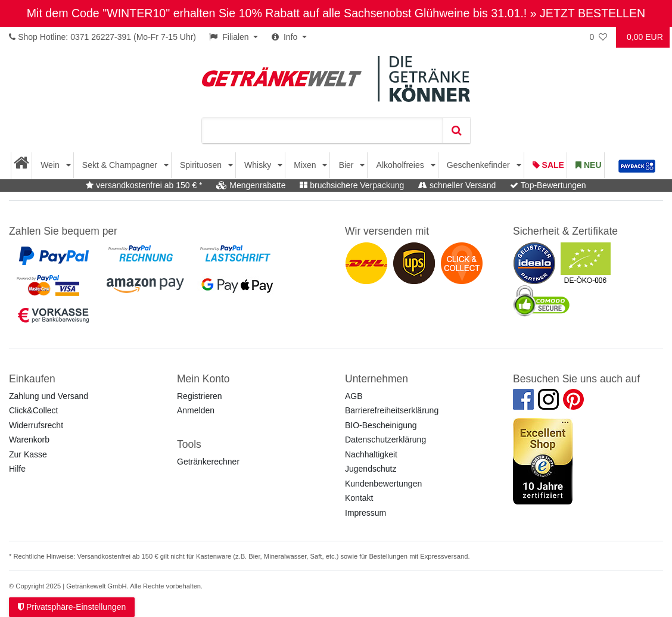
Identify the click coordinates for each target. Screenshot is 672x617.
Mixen (306, 165)
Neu (588, 165)
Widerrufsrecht (36, 425)
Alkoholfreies (402, 165)
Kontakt (359, 498)
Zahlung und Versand (49, 396)
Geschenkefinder (480, 165)
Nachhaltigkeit (371, 454)
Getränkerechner (208, 462)
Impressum (365, 513)
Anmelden (196, 410)
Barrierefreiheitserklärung (392, 410)
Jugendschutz (371, 469)
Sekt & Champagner (121, 165)
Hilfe (17, 469)
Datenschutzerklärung (385, 440)
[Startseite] (22, 165)
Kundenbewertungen (383, 484)
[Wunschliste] (599, 37)
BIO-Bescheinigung (381, 425)
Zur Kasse (28, 454)
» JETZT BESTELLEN (588, 13)
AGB (354, 396)
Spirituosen (202, 165)
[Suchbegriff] (322, 130)
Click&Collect (33, 410)
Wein (51, 165)
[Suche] (456, 130)
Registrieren (199, 396)
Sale (548, 165)
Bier (348, 165)
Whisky (259, 165)
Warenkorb (29, 440)
